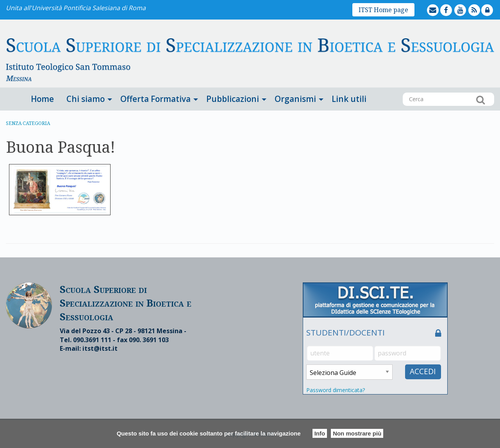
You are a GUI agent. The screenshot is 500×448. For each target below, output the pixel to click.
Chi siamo (86, 99)
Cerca (480, 100)
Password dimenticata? (336, 390)
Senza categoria (28, 123)
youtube (467, 4)
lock (494, 4)
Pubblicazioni (233, 99)
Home (42, 99)
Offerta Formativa (155, 99)
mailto (439, 4)
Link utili (349, 99)
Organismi (295, 99)
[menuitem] (42, 99)
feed (481, 4)
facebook (453, 4)
